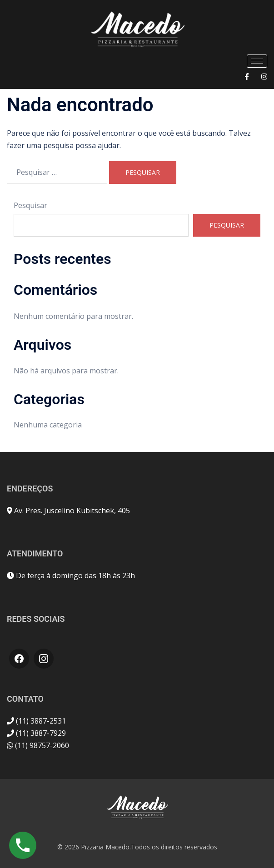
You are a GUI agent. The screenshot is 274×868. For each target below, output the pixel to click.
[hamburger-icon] (257, 61)
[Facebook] (247, 76)
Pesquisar (30, 205)
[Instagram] (264, 76)
